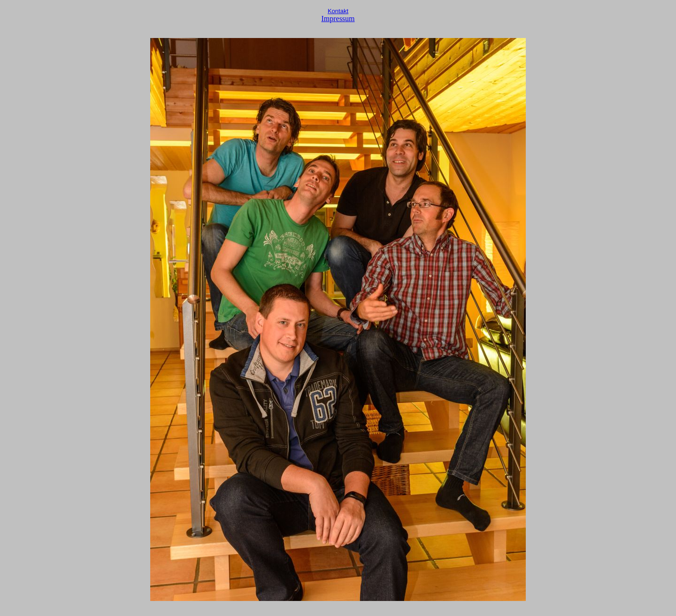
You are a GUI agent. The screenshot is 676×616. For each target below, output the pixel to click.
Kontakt (338, 11)
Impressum (338, 19)
